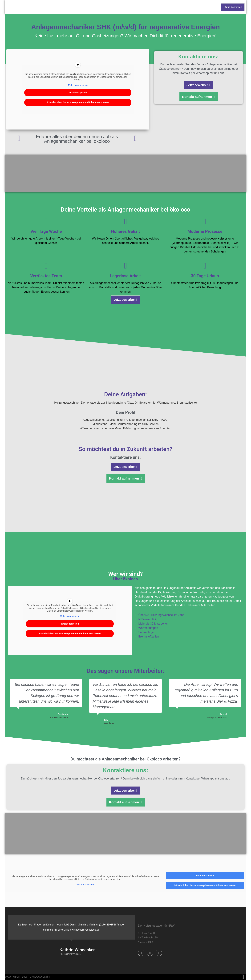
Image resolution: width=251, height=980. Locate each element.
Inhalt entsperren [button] (78, 93)
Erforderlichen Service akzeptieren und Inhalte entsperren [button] (78, 102)
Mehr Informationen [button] (78, 85)
